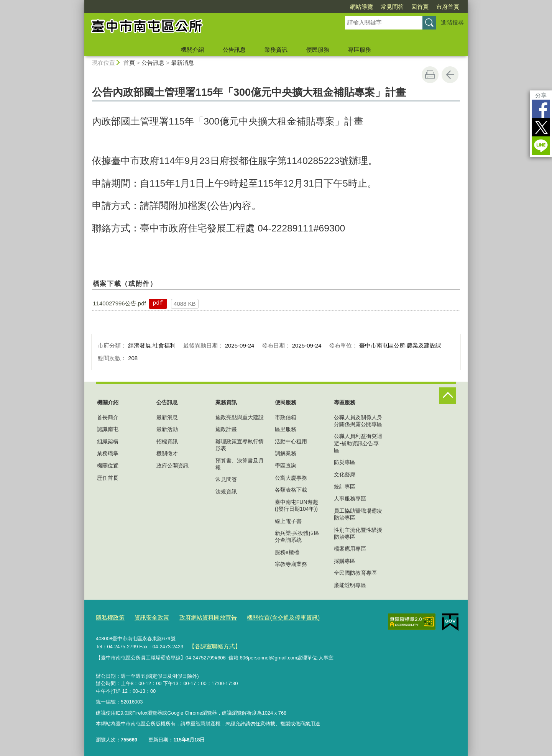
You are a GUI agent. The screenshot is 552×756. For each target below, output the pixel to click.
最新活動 (167, 429)
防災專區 (345, 462)
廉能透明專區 (350, 585)
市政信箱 (286, 417)
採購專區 (345, 561)
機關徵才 (167, 453)
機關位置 (108, 466)
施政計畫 (226, 429)
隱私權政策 (108, 617)
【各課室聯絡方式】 (211, 644)
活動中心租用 (291, 441)
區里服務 (286, 429)
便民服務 (318, 50)
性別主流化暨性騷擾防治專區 (358, 533)
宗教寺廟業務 (291, 564)
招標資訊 (167, 441)
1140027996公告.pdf (119, 303)
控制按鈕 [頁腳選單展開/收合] (448, 396)
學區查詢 (286, 466)
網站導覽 (361, 7)
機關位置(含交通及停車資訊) (262, 617)
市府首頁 (448, 7)
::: (81, 3)
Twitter (541, 127)
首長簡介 (108, 417)
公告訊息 (234, 50)
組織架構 (108, 441)
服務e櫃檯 (287, 552)
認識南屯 (108, 429)
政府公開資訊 (172, 466)
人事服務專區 (350, 499)
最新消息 (182, 63)
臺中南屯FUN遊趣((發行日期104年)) (297, 505)
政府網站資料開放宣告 (196, 617)
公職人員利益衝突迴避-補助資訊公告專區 (358, 443)
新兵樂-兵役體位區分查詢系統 (297, 536)
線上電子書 (288, 521)
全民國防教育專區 (355, 573)
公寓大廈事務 (291, 478)
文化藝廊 (345, 474)
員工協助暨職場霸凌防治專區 (358, 514)
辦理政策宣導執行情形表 (240, 445)
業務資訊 (276, 50)
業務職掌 (108, 453)
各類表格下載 (291, 490)
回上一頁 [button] (450, 75)
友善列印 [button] (430, 75)
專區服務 (360, 50)
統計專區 (345, 487)
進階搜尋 (452, 22)
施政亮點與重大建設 (240, 417)
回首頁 (420, 7)
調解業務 (286, 453)
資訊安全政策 (146, 617)
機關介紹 (192, 50)
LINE (541, 146)
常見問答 (392, 7)
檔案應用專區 (350, 549)
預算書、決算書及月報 (240, 464)
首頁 (129, 63)
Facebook (541, 109)
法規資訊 (226, 492)
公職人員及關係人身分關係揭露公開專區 (358, 421)
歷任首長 (108, 478)
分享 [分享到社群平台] (541, 95)
